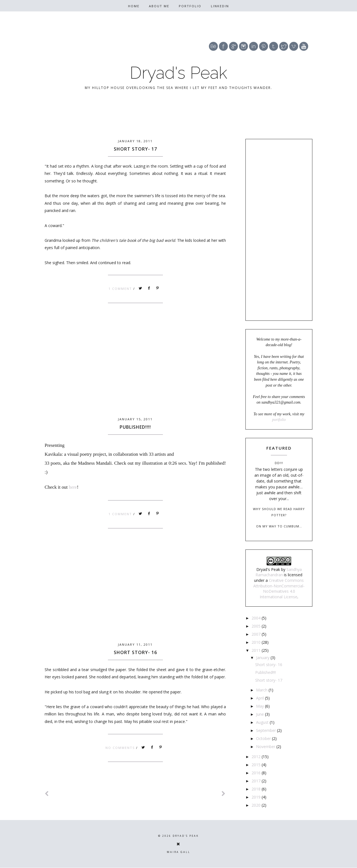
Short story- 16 (135, 652)
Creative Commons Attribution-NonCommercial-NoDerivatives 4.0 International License (279, 589)
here (73, 487)
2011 (257, 650)
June (260, 714)
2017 (257, 781)
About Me (159, 6)
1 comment (121, 289)
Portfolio (190, 6)
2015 (257, 765)
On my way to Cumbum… (279, 526)
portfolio (279, 420)
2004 (257, 618)
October (264, 738)
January (263, 658)
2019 (257, 797)
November (266, 747)
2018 (257, 789)
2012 (257, 757)
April (260, 698)
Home (134, 6)
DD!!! (279, 463)
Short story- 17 (135, 149)
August (263, 722)
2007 (257, 634)
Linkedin (220, 6)
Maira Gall (178, 852)
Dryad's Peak (178, 73)
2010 (257, 642)
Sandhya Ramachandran (279, 572)
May (260, 706)
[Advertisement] (135, 370)
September (266, 730)
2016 (257, 773)
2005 (257, 626)
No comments (121, 747)
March (262, 690)
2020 (257, 805)
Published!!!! (135, 427)
